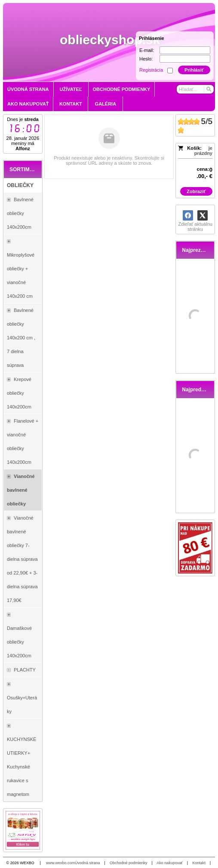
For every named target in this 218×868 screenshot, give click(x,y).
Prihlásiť (194, 70)
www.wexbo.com (60, 863)
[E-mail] (185, 50)
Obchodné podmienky (129, 863)
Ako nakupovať (169, 863)
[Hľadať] (208, 89)
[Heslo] (185, 59)
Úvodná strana (88, 863)
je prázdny (203, 151)
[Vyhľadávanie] (195, 89)
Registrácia (151, 70)
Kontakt (199, 863)
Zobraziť (196, 191)
